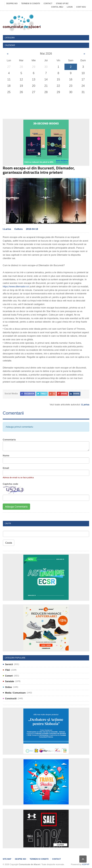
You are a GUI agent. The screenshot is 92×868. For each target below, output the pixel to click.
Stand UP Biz (62, 4)
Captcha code (10, 484)
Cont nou (81, 7)
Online (8, 687)
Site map (7, 859)
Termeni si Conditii (31, 4)
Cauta (9, 543)
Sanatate (10, 681)
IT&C (8, 670)
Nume (6, 456)
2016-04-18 (32, 229)
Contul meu (57, 7)
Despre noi (12, 4)
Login (70, 7)
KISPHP (86, 864)
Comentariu (9, 440)
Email (6, 468)
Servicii (9, 664)
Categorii (10, 38)
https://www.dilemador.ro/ (16, 286)
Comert (9, 676)
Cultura (18, 229)
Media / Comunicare (15, 693)
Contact (48, 4)
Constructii (11, 699)
